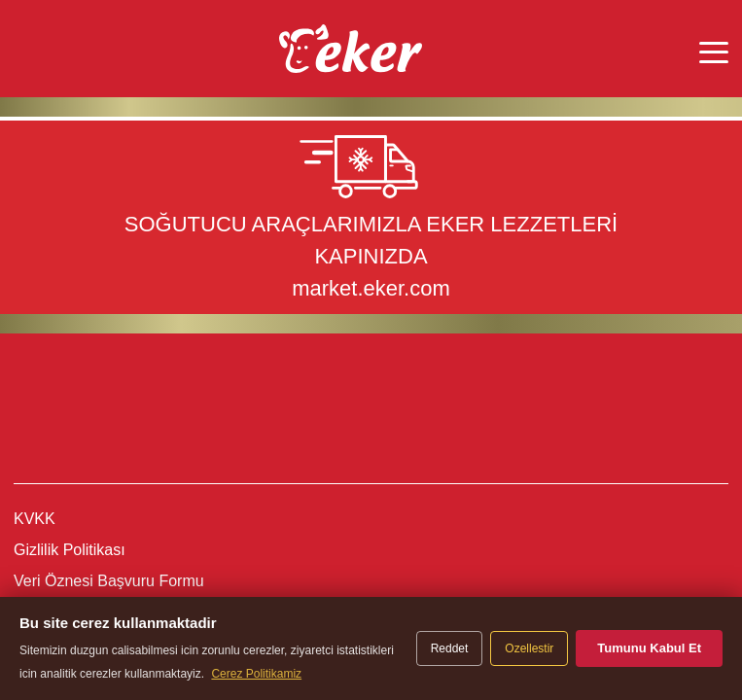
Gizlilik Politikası (70, 550)
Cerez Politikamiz (256, 674)
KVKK (35, 519)
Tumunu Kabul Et (649, 648)
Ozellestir (529, 648)
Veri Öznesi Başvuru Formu (109, 581)
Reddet (450, 648)
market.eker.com (371, 288)
